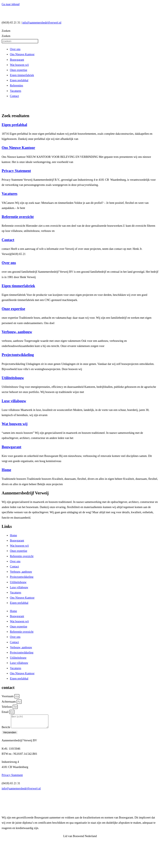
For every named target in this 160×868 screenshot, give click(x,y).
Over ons (15, 49)
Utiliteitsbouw (13, 378)
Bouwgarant (17, 60)
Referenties (17, 86)
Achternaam (9, 702)
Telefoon (7, 707)
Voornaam (8, 696)
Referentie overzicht (18, 217)
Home (6, 470)
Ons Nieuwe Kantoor (22, 54)
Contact (14, 96)
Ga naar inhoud (11, 4)
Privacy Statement (16, 171)
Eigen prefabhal (19, 80)
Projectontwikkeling (18, 355)
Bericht (6, 730)
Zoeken (6, 31)
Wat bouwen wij (19, 65)
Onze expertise (19, 70)
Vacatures (16, 91)
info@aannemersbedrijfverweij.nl (42, 23)
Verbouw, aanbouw (17, 332)
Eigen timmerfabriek (22, 75)
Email (5, 712)
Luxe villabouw (14, 401)
